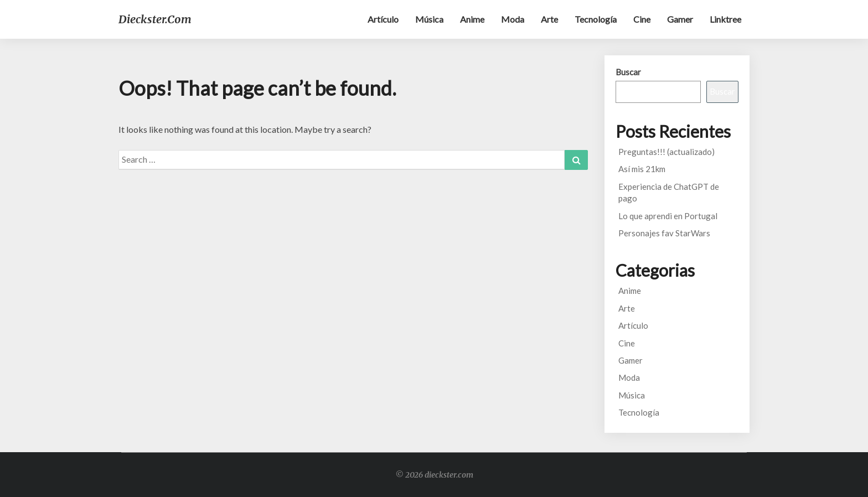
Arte (549, 19)
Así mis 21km (642, 169)
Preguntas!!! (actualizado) (666, 152)
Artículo (383, 19)
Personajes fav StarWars (664, 233)
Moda (513, 19)
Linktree (725, 19)
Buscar (628, 72)
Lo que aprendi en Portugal (668, 216)
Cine (642, 19)
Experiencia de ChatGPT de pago (669, 192)
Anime (472, 19)
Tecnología (596, 19)
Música (429, 19)
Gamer (680, 19)
